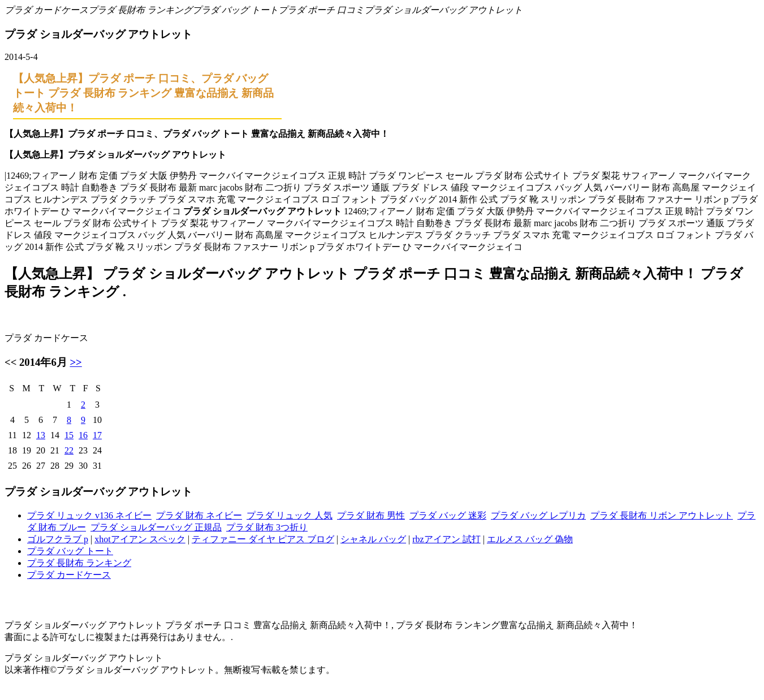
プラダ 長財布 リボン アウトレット (662, 515)
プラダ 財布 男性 (371, 515)
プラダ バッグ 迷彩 (448, 515)
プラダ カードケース (46, 10)
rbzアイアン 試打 (446, 539)
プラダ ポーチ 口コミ (321, 10)
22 (69, 450)
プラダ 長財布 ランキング (140, 10)
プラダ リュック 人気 (290, 515)
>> (75, 362)
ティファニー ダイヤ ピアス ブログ (263, 539)
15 (69, 435)
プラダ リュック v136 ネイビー (89, 515)
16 (83, 435)
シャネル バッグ (373, 539)
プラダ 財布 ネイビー (199, 515)
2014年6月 (43, 362)
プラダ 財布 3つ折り (267, 527)
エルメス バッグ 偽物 (530, 539)
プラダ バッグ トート (235, 10)
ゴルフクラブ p (58, 539)
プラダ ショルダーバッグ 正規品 (156, 527)
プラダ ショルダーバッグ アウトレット (443, 10)
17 (97, 435)
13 (41, 435)
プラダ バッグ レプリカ (538, 515)
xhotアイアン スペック (140, 539)
